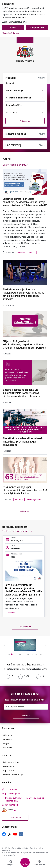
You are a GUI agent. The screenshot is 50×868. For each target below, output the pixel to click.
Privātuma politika (11, 762)
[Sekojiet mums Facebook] (4, 834)
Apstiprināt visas (37, 27)
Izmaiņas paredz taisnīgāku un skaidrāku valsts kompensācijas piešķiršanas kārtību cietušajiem (21, 393)
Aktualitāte (21, 252)
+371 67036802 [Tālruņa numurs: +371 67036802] (12, 789)
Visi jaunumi (25, 511)
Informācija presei (34, 500)
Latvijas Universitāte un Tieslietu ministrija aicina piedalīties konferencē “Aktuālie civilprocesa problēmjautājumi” (23, 590)
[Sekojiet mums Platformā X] (10, 834)
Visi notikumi (25, 627)
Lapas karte (8, 771)
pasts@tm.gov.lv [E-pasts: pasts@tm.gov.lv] (12, 794)
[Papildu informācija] (15, 810)
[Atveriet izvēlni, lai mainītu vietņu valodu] (11, 863)
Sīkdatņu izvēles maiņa (13, 775)
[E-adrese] (7, 810)
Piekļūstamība (9, 766)
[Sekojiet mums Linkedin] (21, 834)
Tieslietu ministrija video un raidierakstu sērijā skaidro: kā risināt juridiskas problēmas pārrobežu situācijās (24, 294)
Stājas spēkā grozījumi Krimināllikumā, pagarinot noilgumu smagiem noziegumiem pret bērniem (24, 344)
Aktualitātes (25, 121)
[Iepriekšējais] (4, 645)
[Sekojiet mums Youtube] (15, 834)
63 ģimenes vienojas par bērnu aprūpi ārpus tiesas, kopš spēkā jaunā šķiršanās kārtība (25, 490)
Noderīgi (11, 78)
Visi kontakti (15, 818)
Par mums (8, 748)
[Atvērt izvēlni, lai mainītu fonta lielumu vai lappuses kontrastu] (39, 863)
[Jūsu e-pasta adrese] (26, 707)
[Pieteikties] (26, 716)
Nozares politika (16, 134)
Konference (11, 613)
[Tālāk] (46, 645)
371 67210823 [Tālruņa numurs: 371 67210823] (11, 805)
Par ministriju (14, 145)
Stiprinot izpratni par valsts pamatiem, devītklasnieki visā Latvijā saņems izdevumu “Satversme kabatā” (25, 202)
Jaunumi (32, 252)
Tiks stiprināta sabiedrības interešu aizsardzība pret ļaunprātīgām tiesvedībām (23, 442)
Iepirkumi (7, 739)
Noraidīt (13, 27)
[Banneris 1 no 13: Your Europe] (25, 645)
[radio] (9, 676)
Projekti (7, 743)
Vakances (7, 735)
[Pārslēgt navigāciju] (25, 862)
